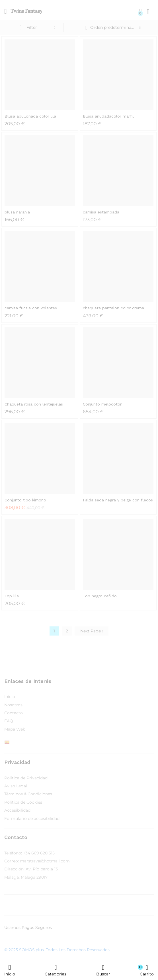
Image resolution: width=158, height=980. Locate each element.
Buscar (103, 971)
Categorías (56, 970)
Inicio (10, 970)
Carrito (147, 971)
